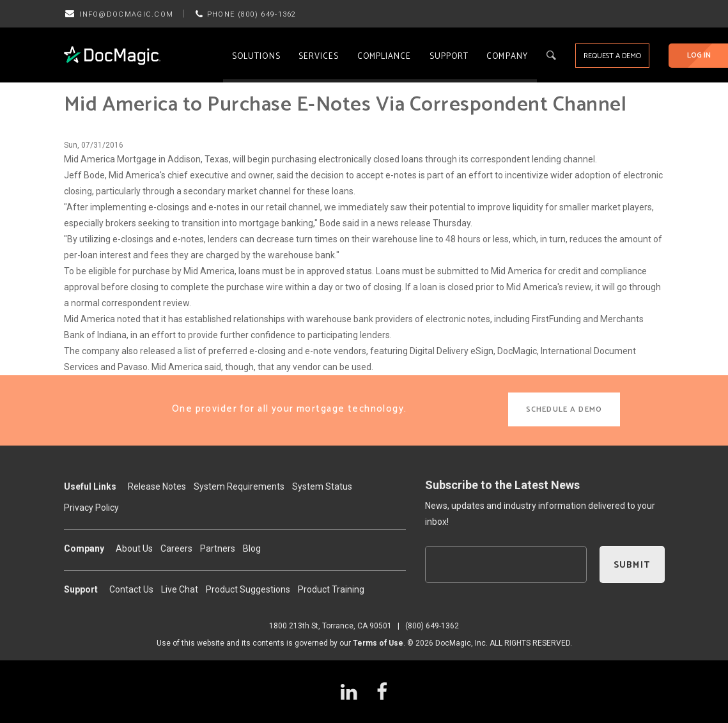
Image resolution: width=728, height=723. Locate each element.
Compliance (384, 57)
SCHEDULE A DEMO (564, 409)
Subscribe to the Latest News (502, 485)
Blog (252, 548)
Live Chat (180, 589)
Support (449, 57)
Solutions (256, 57)
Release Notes (157, 486)
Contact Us (131, 589)
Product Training (331, 589)
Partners (218, 548)
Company (507, 57)
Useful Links (90, 486)
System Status (322, 486)
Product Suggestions (248, 589)
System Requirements (239, 486)
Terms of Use (378, 643)
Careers (176, 548)
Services (319, 57)
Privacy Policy (91, 508)
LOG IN (699, 55)
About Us (134, 548)
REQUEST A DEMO (612, 56)
